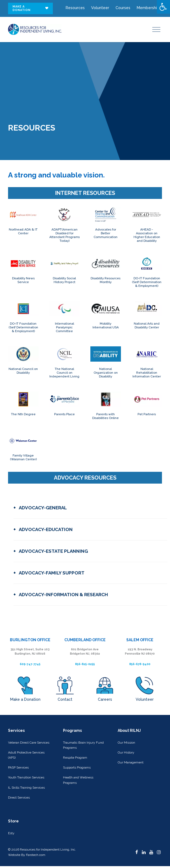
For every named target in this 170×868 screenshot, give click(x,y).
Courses (123, 8)
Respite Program (75, 758)
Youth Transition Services (26, 777)
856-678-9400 (140, 664)
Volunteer (100, 8)
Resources (75, 8)
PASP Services (18, 767)
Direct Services (19, 797)
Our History (126, 752)
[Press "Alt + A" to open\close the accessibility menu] (163, 7)
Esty (11, 833)
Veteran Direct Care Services (29, 743)
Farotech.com (36, 855)
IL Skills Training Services (26, 788)
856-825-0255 (85, 664)
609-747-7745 (30, 664)
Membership (148, 8)
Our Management (131, 762)
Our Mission (126, 743)
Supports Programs (77, 767)
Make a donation (31, 8)
